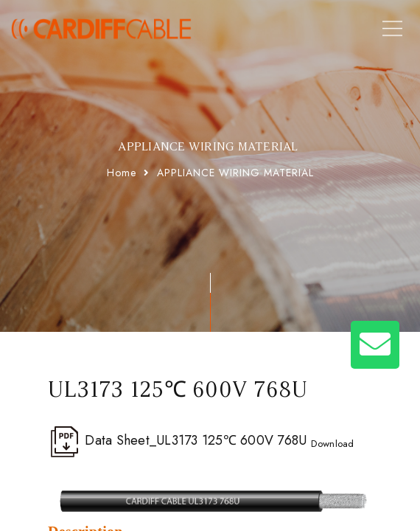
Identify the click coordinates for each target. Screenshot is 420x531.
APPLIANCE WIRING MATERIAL (235, 173)
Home (122, 173)
